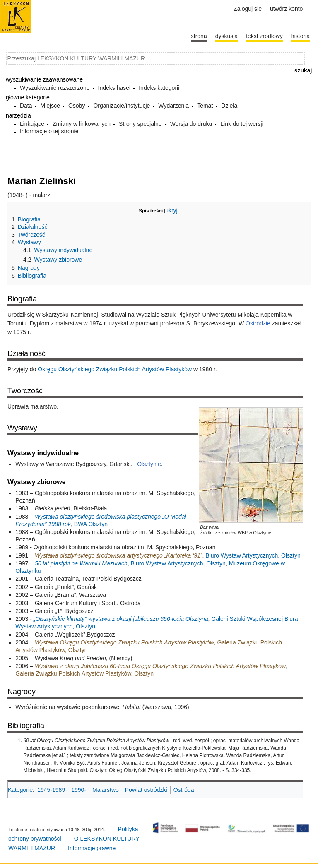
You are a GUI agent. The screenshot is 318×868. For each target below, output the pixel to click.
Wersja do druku (191, 124)
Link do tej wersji (242, 124)
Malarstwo (106, 790)
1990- (79, 790)
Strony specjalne (140, 124)
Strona (199, 36)
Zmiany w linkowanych (82, 124)
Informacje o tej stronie (49, 131)
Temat (205, 106)
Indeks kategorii (159, 88)
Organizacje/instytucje (122, 106)
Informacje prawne (92, 848)
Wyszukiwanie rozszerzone (55, 88)
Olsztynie (149, 464)
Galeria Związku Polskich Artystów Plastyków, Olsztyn (84, 673)
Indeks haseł (114, 88)
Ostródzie (258, 323)
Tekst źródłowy (264, 36)
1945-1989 (51, 790)
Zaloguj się (248, 9)
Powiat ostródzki (146, 790)
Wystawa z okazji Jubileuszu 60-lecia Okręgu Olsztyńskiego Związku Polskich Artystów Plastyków (160, 666)
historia (300, 36)
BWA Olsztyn (91, 524)
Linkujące (32, 124)
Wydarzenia (173, 106)
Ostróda (184, 790)
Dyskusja (226, 36)
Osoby (77, 106)
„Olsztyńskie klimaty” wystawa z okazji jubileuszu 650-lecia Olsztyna (121, 619)
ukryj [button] (171, 210)
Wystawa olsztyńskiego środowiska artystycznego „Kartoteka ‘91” (119, 555)
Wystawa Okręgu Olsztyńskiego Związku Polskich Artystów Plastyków (124, 642)
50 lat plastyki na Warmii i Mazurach (81, 563)
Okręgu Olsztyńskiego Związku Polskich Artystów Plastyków (115, 369)
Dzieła (229, 106)
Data (26, 106)
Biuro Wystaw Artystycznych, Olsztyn (253, 555)
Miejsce (50, 106)
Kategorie (20, 790)
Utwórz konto (286, 9)
